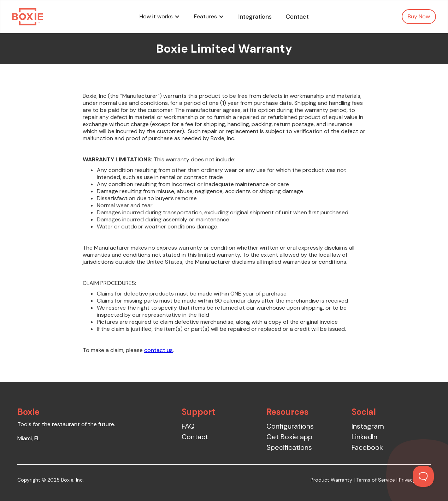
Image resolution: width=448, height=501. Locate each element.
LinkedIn (364, 437)
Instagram (368, 426)
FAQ (188, 426)
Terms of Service (376, 480)
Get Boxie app (289, 437)
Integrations (255, 17)
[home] (28, 17)
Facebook (367, 447)
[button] (160, 17)
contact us (158, 350)
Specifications (289, 447)
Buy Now (419, 16)
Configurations (290, 426)
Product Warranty (331, 480)
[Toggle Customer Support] (423, 476)
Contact (297, 17)
